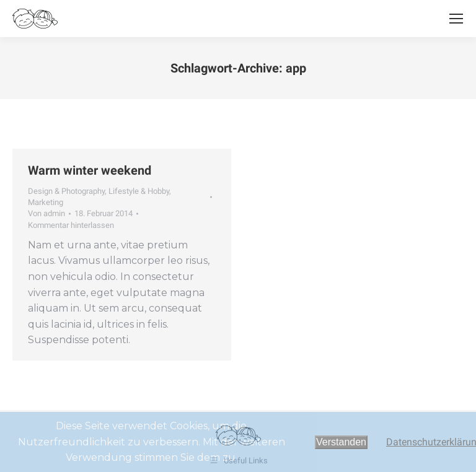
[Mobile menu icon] (456, 19)
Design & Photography (66, 191)
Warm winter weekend (90, 170)
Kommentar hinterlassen (71, 225)
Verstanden (341, 442)
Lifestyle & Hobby (139, 191)
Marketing (46, 202)
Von (46, 213)
